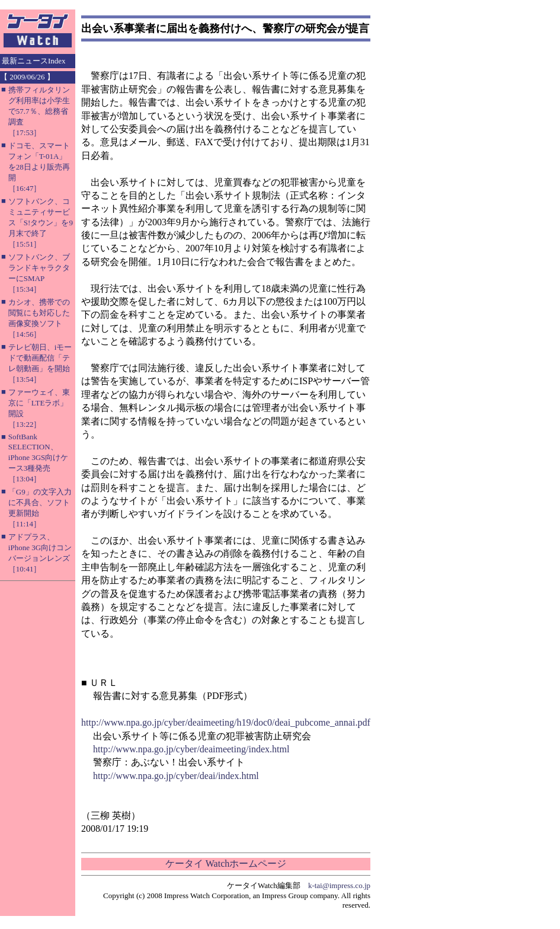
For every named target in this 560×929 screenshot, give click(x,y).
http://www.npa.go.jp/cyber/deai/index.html (176, 776)
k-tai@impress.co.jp (339, 885)
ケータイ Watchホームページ (226, 863)
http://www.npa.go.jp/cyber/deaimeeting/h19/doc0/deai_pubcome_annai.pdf (226, 722)
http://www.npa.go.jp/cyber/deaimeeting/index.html (191, 749)
